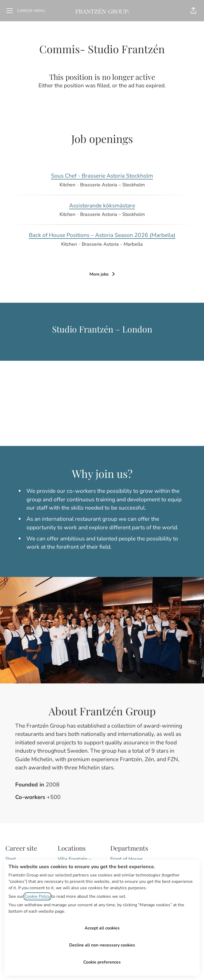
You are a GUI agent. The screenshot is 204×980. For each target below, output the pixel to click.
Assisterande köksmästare (102, 206)
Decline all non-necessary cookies (102, 945)
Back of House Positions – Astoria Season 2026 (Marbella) (102, 235)
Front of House (126, 859)
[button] (193, 11)
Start (11, 859)
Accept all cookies (102, 928)
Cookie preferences (102, 962)
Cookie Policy (37, 896)
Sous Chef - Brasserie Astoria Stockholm (102, 176)
